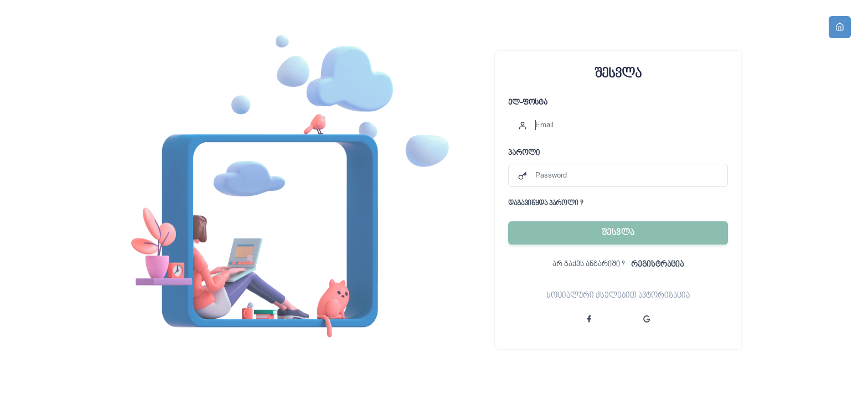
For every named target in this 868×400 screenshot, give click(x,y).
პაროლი (524, 153)
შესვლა (618, 233)
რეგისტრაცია (657, 265)
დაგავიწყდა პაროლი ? (546, 204)
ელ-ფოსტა (528, 103)
